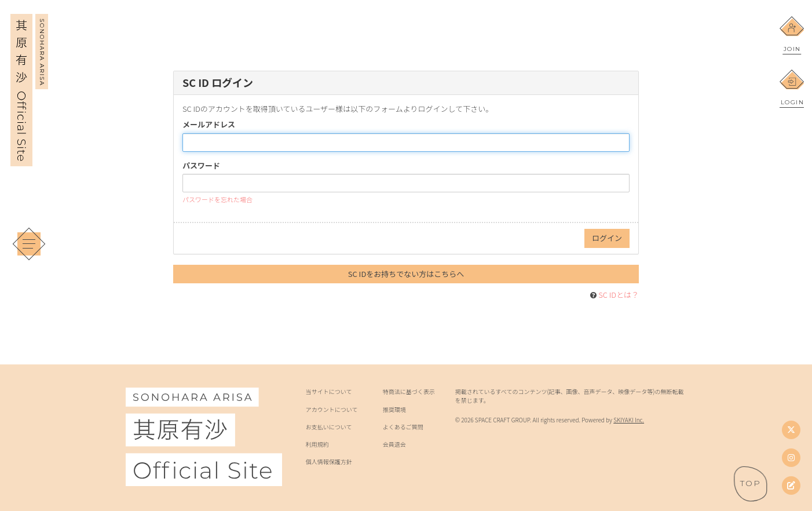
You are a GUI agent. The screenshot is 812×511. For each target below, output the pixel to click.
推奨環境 (394, 410)
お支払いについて (329, 427)
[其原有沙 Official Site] (29, 158)
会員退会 (394, 444)
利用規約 (317, 444)
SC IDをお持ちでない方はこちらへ (406, 274)
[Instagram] (791, 458)
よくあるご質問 (403, 427)
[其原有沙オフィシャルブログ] (791, 486)
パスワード (201, 166)
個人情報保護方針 (329, 462)
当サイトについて (329, 392)
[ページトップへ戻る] (751, 483)
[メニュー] (29, 244)
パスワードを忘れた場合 (217, 199)
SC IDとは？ (619, 295)
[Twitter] (791, 430)
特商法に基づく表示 (409, 392)
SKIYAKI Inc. (629, 420)
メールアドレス (209, 125)
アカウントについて (332, 410)
